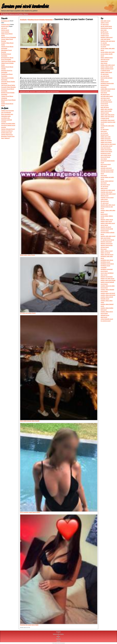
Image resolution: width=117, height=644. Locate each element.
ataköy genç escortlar (25, 92)
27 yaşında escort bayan (41, 92)
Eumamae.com (5, 21)
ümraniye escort (6, 25)
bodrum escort (5, 30)
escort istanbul (5, 32)
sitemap (58, 641)
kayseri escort (5, 26)
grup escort (32, 92)
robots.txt (58, 639)
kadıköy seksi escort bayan (53, 92)
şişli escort (4, 28)
